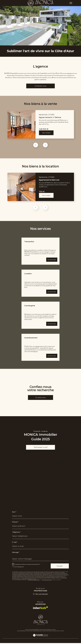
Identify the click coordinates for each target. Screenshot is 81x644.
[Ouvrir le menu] (71, 3)
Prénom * (15, 525)
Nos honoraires (21, 634)
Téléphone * (16, 535)
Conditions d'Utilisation (48, 583)
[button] (45, 146)
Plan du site (29, 634)
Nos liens (49, 634)
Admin (44, 634)
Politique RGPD (55, 634)
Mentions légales (37, 634)
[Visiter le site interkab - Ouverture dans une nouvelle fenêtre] (40, 611)
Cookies (62, 634)
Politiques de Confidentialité (34, 583)
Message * (16, 555)
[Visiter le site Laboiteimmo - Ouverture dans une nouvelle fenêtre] (40, 641)
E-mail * (15, 545)
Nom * (14, 515)
